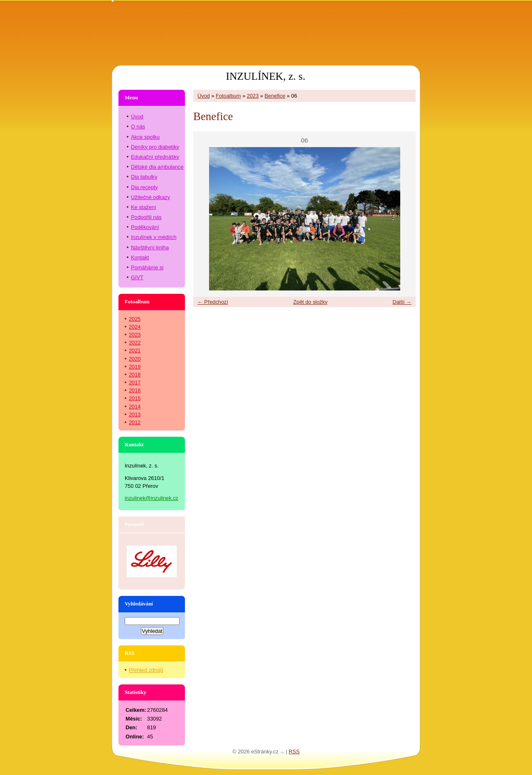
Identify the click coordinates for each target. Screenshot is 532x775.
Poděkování (145, 227)
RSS (294, 752)
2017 (135, 383)
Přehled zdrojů (146, 670)
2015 (135, 398)
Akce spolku (145, 137)
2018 (135, 375)
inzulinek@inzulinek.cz (151, 498)
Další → (402, 302)
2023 (253, 96)
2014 (135, 407)
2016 (135, 390)
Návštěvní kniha (150, 247)
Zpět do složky (310, 302)
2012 (135, 422)
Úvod (204, 96)
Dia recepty (144, 187)
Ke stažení (143, 207)
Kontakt (140, 257)
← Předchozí (213, 302)
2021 (135, 351)
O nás (138, 127)
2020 (135, 359)
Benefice (275, 96)
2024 (135, 327)
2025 (135, 319)
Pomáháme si (147, 267)
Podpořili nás (146, 217)
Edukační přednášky (155, 157)
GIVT (137, 277)
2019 (135, 367)
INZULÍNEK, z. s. (265, 76)
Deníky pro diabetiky (155, 147)
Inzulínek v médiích (154, 237)
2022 (135, 343)
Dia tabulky (144, 177)
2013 (135, 415)
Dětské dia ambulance (157, 167)
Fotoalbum (228, 96)
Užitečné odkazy (150, 197)
